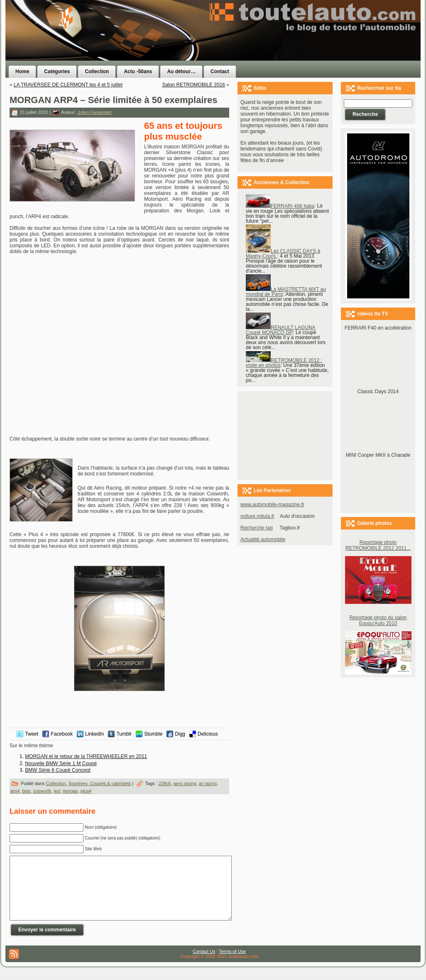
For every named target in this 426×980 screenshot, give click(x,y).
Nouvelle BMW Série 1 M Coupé (61, 763)
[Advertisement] (318, 47)
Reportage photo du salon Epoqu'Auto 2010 (378, 621)
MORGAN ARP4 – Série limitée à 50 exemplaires (114, 100)
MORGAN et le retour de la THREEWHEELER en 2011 (86, 756)
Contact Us (204, 964)
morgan (70, 791)
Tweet (32, 734)
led (57, 791)
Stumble (153, 734)
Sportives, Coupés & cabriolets (100, 783)
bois (26, 791)
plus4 (86, 791)
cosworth (42, 791)
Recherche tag (257, 528)
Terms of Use (232, 964)
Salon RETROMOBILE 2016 (194, 85)
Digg (180, 734)
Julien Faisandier (94, 112)
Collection (56, 783)
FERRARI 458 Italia (280, 206)
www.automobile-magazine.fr (272, 505)
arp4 (15, 791)
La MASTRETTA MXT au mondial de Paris (286, 292)
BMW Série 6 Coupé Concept (58, 770)
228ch (165, 783)
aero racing (185, 783)
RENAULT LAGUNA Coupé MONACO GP (281, 330)
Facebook (62, 734)
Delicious (208, 734)
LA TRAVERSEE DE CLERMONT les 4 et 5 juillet (68, 85)
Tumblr (124, 734)
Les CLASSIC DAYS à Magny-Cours (283, 254)
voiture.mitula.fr (257, 516)
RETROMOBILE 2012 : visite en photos (284, 363)
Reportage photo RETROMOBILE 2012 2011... (378, 545)
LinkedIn (94, 734)
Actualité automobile (263, 539)
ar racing (208, 783)
